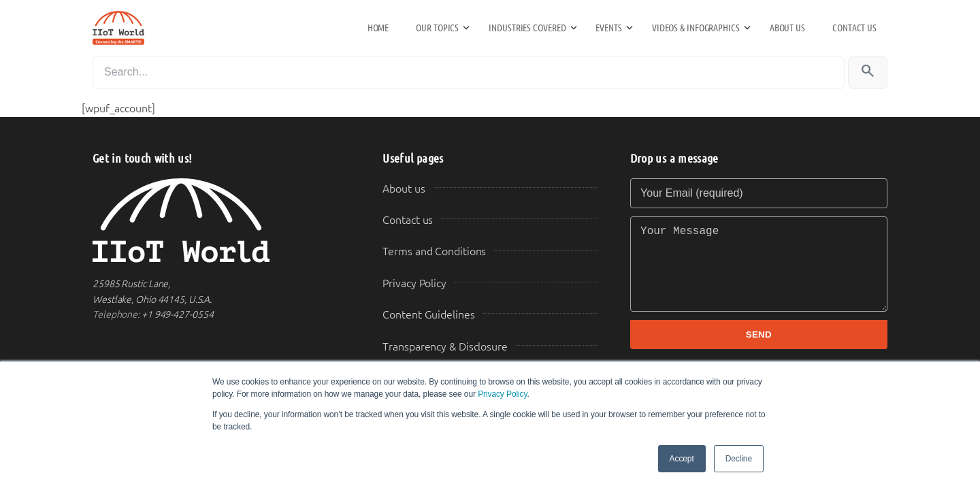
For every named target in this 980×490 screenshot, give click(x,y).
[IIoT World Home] (221, 221)
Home (378, 28)
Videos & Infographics (696, 28)
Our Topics (437, 28)
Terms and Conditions (434, 251)
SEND (759, 334)
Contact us (854, 28)
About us (787, 28)
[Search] (469, 72)
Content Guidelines (428, 315)
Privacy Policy (502, 394)
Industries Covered (527, 28)
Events (608, 28)
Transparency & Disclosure (445, 347)
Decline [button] (739, 459)
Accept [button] (682, 459)
